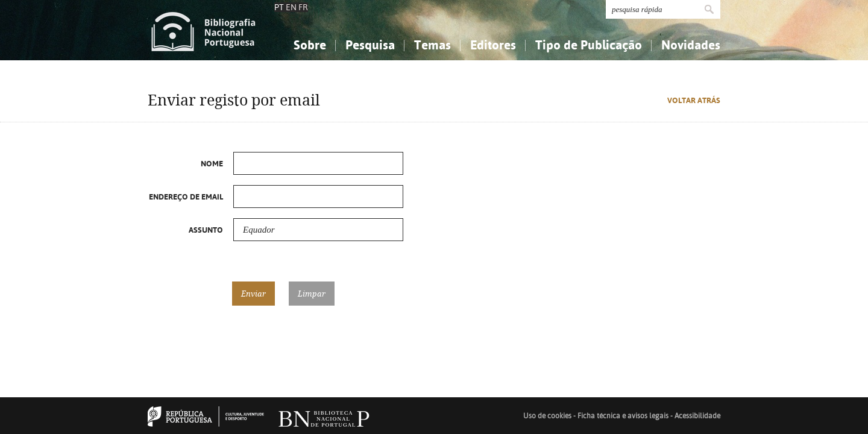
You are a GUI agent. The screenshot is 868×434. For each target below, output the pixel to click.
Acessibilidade (697, 416)
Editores (493, 45)
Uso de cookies (547, 416)
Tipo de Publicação (589, 45)
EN (291, 7)
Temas (432, 45)
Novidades (691, 45)
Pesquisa (370, 45)
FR (303, 7)
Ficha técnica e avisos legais (623, 416)
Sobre (310, 45)
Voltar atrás (694, 100)
